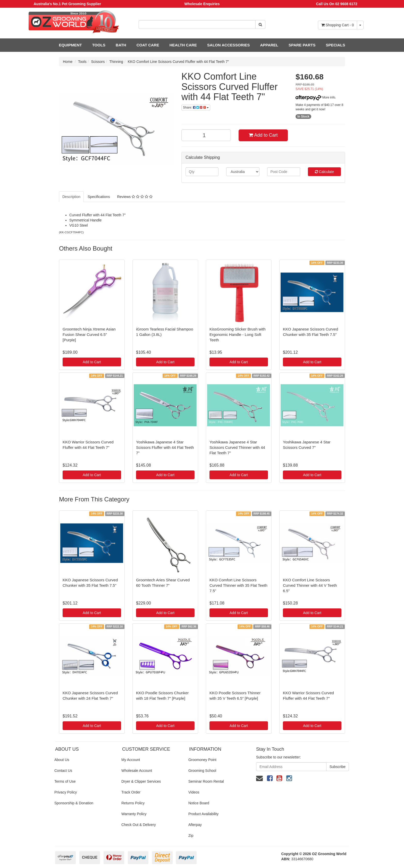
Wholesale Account (137, 771)
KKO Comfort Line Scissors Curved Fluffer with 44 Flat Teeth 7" (178, 62)
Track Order (131, 792)
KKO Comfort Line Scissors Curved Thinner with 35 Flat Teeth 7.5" (238, 585)
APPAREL (269, 45)
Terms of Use (65, 781)
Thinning (116, 62)
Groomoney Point (202, 760)
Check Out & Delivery (139, 825)
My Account (131, 760)
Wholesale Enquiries (202, 4)
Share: (196, 108)
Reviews (135, 197)
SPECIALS (335, 45)
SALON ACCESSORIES (228, 45)
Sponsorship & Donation (74, 803)
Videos (194, 792)
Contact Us (63, 771)
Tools (82, 62)
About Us (62, 760)
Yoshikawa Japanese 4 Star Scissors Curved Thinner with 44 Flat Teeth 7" (237, 447)
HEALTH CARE (183, 45)
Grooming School (202, 771)
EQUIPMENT (70, 45)
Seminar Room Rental (206, 781)
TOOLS (99, 45)
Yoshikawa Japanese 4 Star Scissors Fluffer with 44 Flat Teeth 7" (165, 447)
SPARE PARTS (302, 45)
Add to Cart (263, 135)
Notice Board (199, 803)
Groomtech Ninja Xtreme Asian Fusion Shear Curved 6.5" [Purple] (89, 334)
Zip (191, 836)
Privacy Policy (66, 792)
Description (71, 197)
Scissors (98, 62)
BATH (121, 45)
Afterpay (195, 825)
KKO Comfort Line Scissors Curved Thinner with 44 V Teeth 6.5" (310, 585)
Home (68, 62)
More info (315, 97)
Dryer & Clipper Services (141, 781)
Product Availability (203, 814)
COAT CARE (148, 45)
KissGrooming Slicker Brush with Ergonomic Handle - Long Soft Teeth (238, 334)
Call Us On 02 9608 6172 (336, 4)
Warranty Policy (134, 814)
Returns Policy (133, 803)
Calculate (324, 172)
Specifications (99, 197)
